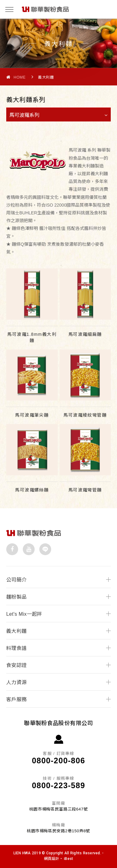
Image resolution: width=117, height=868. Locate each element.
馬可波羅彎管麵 (85, 490)
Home (16, 77)
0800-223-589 (58, 785)
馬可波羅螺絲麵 (32, 490)
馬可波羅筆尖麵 (32, 415)
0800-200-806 (58, 761)
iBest (68, 859)
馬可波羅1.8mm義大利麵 (32, 337)
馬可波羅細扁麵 (85, 334)
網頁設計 (52, 859)
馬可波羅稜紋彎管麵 (85, 415)
